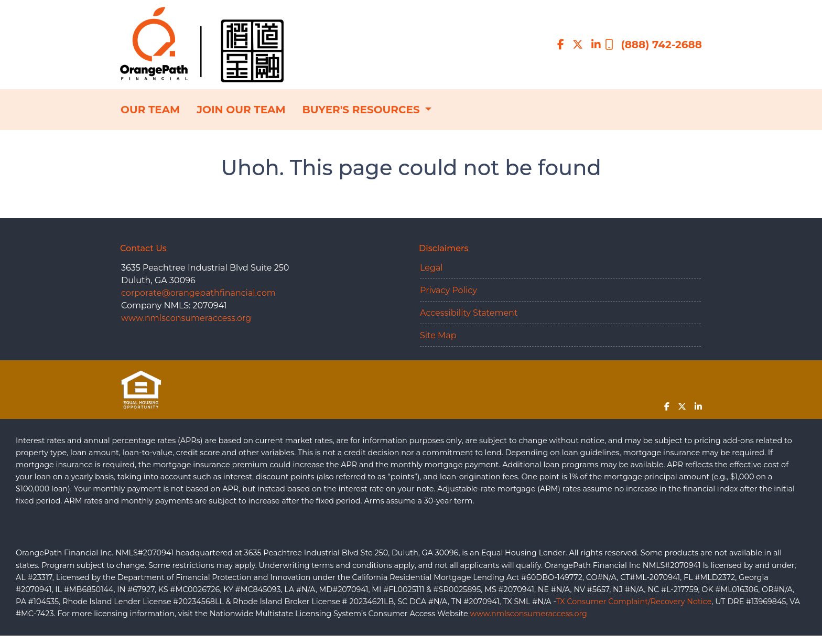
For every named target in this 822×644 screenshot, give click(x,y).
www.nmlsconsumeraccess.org (186, 318)
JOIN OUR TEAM (241, 110)
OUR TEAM (150, 110)
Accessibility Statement (469, 313)
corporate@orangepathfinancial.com (198, 293)
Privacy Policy (448, 290)
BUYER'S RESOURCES (362, 110)
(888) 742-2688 (654, 45)
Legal (431, 268)
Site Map (438, 335)
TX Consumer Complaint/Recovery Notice (634, 602)
